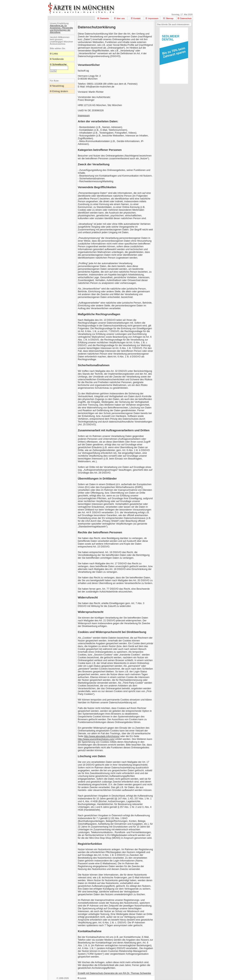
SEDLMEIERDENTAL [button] (171, 38)
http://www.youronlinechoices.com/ (96, 739)
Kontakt (137, 18)
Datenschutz (186, 18)
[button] (173, 54)
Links (55, 54)
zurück (83, 978)
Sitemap (170, 18)
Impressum (153, 18)
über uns (121, 18)
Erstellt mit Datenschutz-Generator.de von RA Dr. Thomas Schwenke (114, 973)
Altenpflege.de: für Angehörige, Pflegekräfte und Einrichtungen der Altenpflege (61, 29)
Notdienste (58, 59)
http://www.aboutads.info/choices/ (102, 736)
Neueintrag (58, 86)
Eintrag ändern (60, 91)
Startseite (104, 18)
